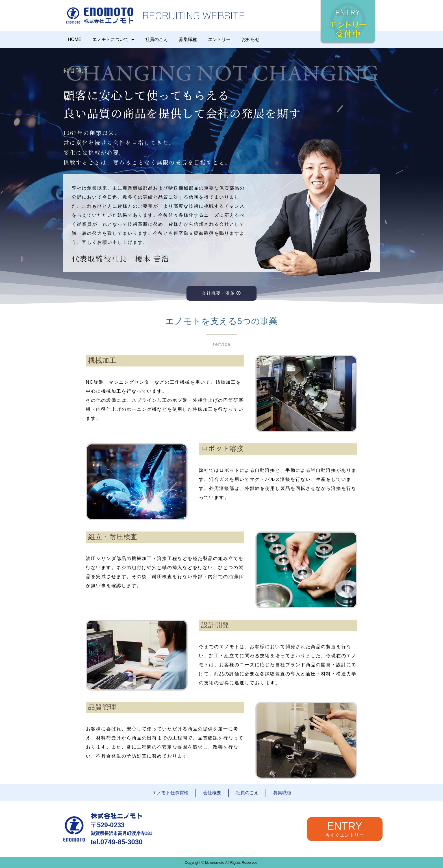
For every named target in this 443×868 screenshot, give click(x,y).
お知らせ (251, 39)
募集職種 (188, 39)
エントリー (219, 39)
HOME (75, 39)
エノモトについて (113, 40)
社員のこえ (157, 39)
